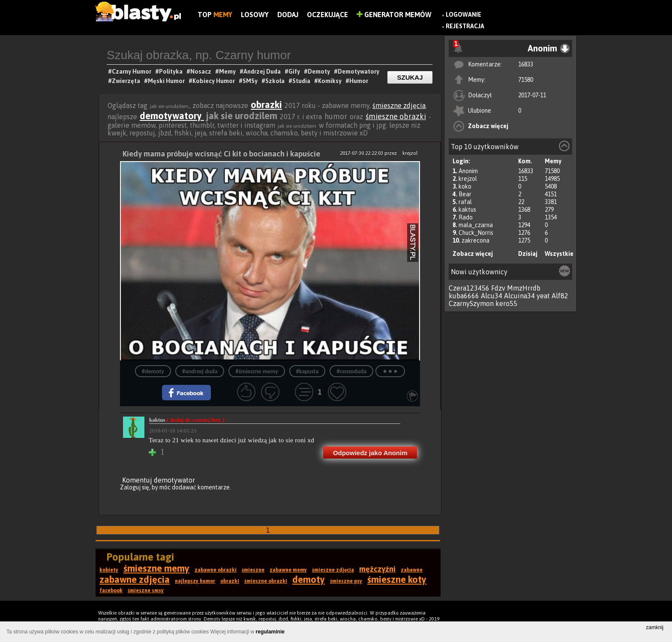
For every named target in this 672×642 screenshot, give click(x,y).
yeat (543, 296)
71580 (526, 80)
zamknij (655, 627)
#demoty (153, 371)
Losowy (255, 15)
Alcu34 (492, 296)
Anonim (468, 171)
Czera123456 (469, 288)
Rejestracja (465, 26)
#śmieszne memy (256, 371)
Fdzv (498, 288)
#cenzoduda (351, 371)
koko (465, 186)
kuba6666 (464, 296)
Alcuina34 (519, 296)
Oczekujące (327, 15)
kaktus (467, 210)
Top (215, 15)
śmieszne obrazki (396, 116)
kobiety (109, 570)
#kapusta (307, 371)
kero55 (506, 303)
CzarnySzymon (471, 303)
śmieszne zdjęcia (399, 105)
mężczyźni (377, 569)
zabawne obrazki (216, 570)
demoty (309, 579)
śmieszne (253, 570)
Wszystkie (559, 254)
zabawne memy (288, 570)
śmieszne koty (397, 579)
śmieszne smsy (146, 591)
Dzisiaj (528, 254)
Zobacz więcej (488, 126)
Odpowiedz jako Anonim (370, 453)
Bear (465, 194)
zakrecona (475, 240)
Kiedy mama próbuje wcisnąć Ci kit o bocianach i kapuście (221, 154)
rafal (465, 202)
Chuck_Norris (476, 233)
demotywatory (172, 116)
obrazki (266, 105)
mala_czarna (476, 225)
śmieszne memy (156, 568)
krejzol (468, 179)
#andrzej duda (200, 371)
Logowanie (463, 15)
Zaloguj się (135, 487)
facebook (111, 591)
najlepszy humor (195, 581)
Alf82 (560, 296)
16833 (526, 64)
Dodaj (288, 15)
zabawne (412, 570)
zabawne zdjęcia (135, 579)
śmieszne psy (346, 581)
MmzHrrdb (524, 288)
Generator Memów (394, 15)
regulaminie (270, 632)
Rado (466, 217)
